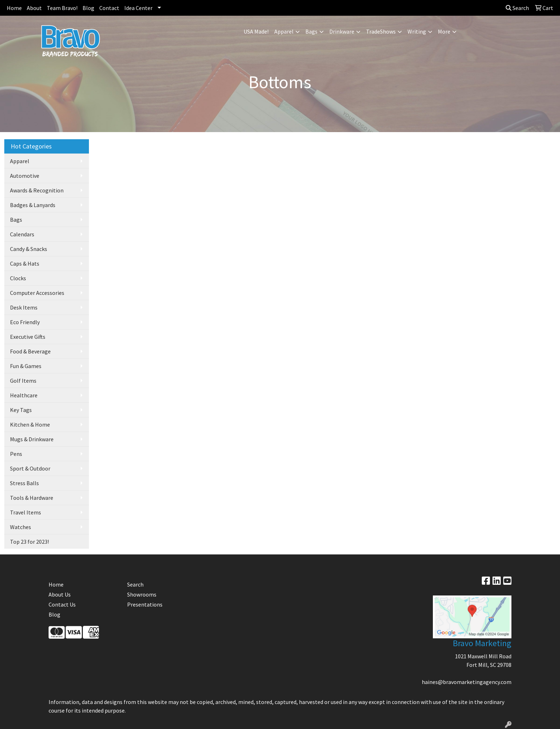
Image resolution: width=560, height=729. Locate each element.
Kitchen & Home (30, 424)
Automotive (25, 176)
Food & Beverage (30, 351)
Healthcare (24, 395)
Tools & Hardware (32, 498)
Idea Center (138, 8)
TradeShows (381, 31)
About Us (60, 594)
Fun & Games (26, 366)
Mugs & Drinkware (32, 439)
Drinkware (342, 31)
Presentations (145, 604)
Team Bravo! (62, 8)
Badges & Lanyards (33, 205)
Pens (16, 454)
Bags (311, 31)
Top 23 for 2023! (29, 542)
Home (14, 8)
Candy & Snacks (29, 249)
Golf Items (23, 381)
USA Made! (256, 31)
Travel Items (26, 512)
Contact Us (62, 604)
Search (517, 8)
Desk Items (24, 307)
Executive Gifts (28, 337)
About (34, 8)
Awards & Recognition (37, 190)
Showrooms (142, 594)
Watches (21, 527)
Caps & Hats (25, 263)
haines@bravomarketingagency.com (467, 682)
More (444, 31)
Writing (417, 31)
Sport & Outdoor (30, 468)
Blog (88, 8)
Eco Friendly (25, 322)
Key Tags (21, 410)
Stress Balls (24, 483)
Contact (109, 8)
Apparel (284, 31)
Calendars (22, 234)
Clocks (18, 278)
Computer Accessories (37, 293)
